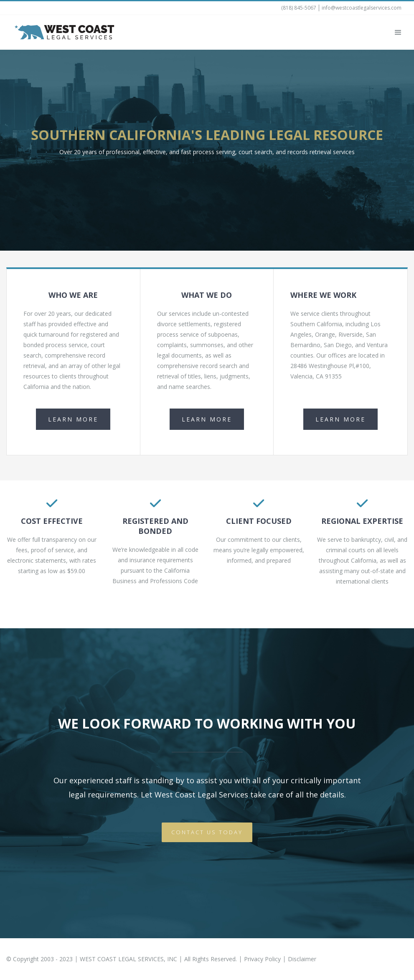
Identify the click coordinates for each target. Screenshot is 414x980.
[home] (65, 32)
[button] (398, 33)
